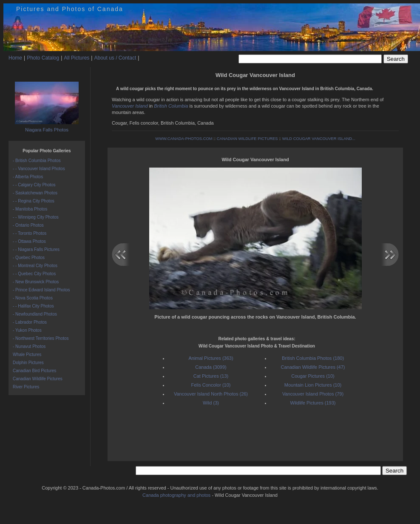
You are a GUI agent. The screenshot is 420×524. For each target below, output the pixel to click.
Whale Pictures (27, 355)
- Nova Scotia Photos (33, 298)
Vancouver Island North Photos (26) (211, 394)
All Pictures (77, 58)
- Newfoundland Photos (35, 314)
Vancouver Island (130, 106)
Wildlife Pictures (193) (313, 403)
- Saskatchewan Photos (35, 193)
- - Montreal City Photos (35, 266)
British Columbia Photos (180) (313, 358)
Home (15, 58)
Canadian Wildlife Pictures (38, 379)
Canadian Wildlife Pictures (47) (313, 367)
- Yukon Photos (27, 330)
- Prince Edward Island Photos (41, 290)
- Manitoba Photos (30, 209)
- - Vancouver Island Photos (39, 169)
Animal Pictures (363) (211, 358)
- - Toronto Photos (30, 233)
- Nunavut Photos (29, 346)
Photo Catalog (43, 58)
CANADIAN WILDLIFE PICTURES (247, 139)
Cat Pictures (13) (211, 376)
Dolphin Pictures (28, 363)
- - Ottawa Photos (29, 241)
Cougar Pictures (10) (313, 376)
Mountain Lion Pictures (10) (313, 385)
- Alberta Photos (28, 177)
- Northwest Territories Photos (41, 338)
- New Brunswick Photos (36, 282)
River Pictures (26, 387)
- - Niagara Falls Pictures (36, 249)
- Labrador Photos (30, 322)
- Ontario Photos (28, 225)
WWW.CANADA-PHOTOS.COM (184, 139)
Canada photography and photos (176, 495)
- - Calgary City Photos (34, 185)
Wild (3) (211, 403)
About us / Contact (115, 58)
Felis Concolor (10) (211, 385)
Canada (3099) (211, 367)
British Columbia (171, 106)
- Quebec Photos (29, 258)
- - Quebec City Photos (34, 274)
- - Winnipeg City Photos (36, 217)
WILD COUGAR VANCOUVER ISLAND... (319, 139)
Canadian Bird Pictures (34, 371)
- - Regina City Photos (34, 201)
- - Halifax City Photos (33, 306)
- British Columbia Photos (37, 161)
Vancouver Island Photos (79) (313, 394)
